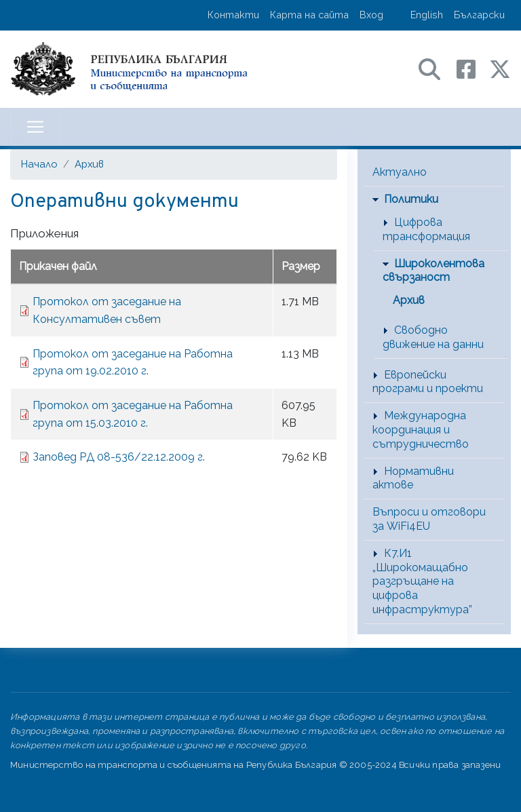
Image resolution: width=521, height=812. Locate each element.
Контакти (233, 15)
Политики (411, 199)
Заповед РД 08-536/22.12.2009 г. (119, 457)
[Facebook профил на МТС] (473, 68)
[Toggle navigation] (35, 127)
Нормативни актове (413, 478)
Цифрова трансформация (426, 229)
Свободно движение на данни (433, 337)
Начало (39, 164)
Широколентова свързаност (433, 271)
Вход (371, 15)
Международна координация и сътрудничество (421, 430)
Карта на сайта (309, 15)
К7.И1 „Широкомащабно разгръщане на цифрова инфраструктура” (422, 581)
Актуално (400, 172)
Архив (89, 164)
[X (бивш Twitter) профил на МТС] (500, 68)
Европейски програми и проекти (428, 382)
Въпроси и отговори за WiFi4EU (429, 519)
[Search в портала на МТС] (436, 68)
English (427, 15)
